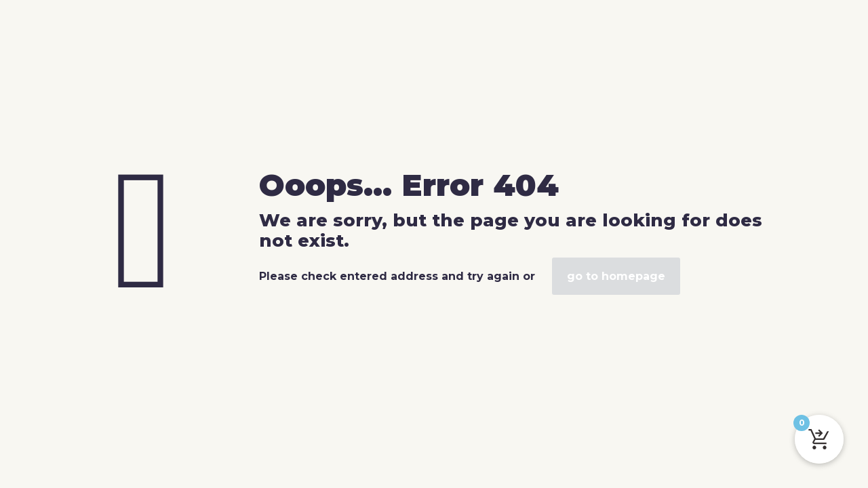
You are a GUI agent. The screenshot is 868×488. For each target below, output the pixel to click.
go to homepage (616, 276)
